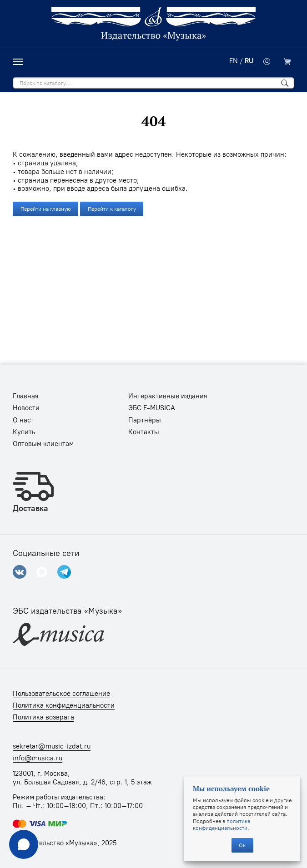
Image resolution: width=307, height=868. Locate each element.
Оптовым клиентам (43, 444)
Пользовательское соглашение (61, 694)
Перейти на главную (46, 209)
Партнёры (145, 420)
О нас (22, 420)
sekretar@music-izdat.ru (52, 746)
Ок (242, 845)
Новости (26, 408)
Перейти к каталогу (112, 209)
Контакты (144, 432)
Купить (24, 432)
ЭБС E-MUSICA (152, 408)
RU (249, 61)
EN (234, 61)
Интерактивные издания (168, 396)
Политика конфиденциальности (64, 705)
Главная (26, 396)
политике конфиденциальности (221, 824)
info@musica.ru (38, 758)
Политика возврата (43, 717)
